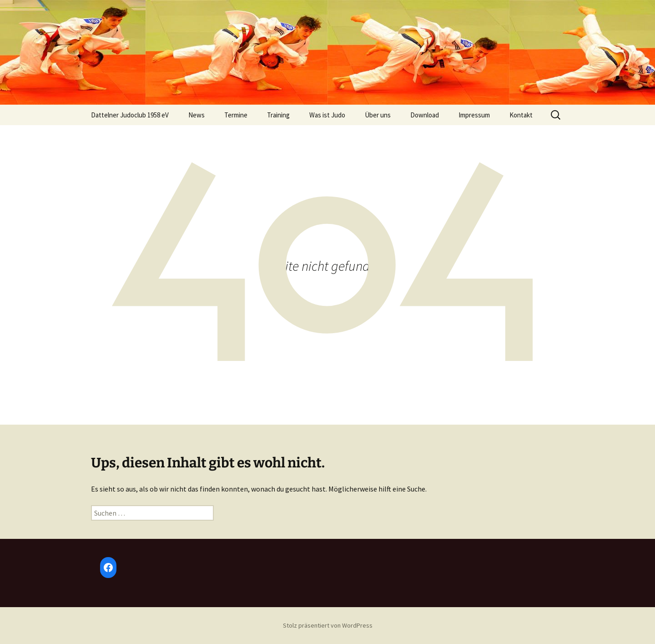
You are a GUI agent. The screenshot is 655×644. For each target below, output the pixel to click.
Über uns (378, 115)
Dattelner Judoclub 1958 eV (130, 115)
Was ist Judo (327, 115)
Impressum (474, 115)
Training (278, 115)
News (196, 115)
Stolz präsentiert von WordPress (328, 625)
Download (425, 115)
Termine (236, 115)
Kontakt (521, 115)
